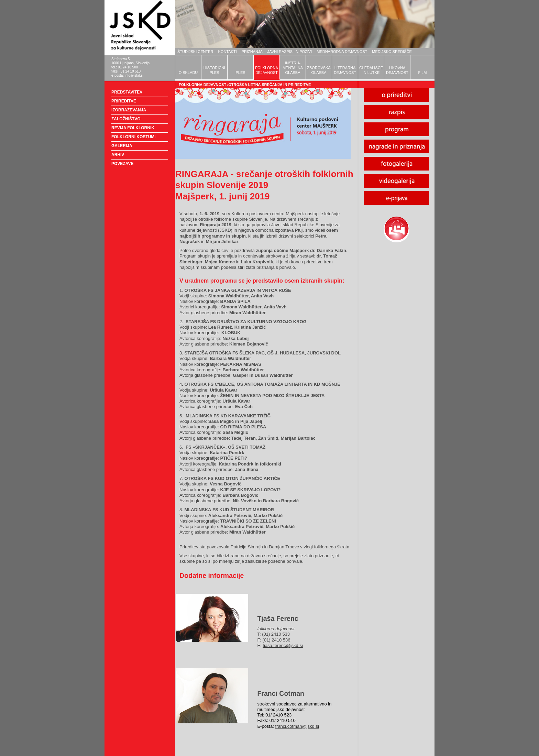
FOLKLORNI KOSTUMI (134, 137)
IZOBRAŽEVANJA (129, 110)
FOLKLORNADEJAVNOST (267, 70)
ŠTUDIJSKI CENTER (195, 52)
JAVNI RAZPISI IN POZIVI (290, 52)
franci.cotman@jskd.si (297, 726)
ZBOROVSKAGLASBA (319, 70)
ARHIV (118, 155)
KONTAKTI (228, 52)
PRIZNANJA (252, 52)
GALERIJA (122, 146)
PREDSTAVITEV (127, 92)
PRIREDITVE (124, 101)
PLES (240, 73)
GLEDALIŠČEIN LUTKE (371, 70)
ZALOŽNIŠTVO (126, 119)
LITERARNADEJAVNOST (345, 70)
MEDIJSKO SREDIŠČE (392, 52)
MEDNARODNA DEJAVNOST (342, 52)
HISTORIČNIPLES (214, 70)
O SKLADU (188, 73)
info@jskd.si (134, 75)
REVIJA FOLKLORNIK (133, 128)
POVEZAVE (122, 164)
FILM (422, 73)
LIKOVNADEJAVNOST (397, 70)
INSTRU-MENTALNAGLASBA (293, 68)
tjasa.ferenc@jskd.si (283, 645)
